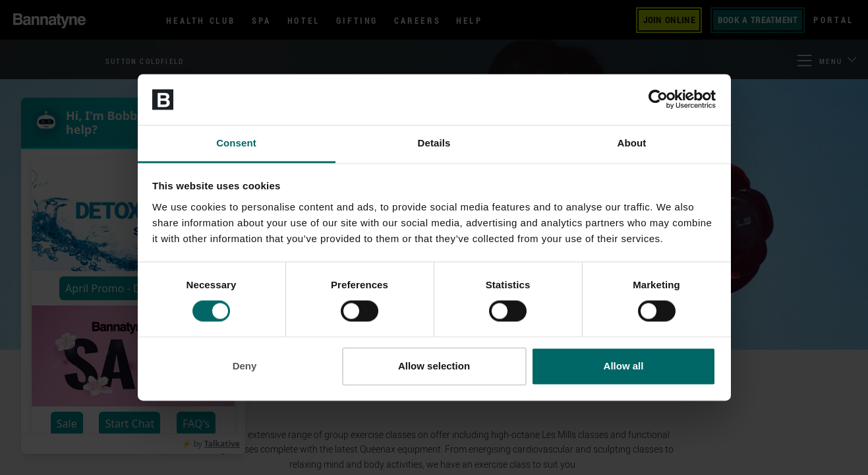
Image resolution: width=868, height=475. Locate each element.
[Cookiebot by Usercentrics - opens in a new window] (658, 100)
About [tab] (632, 143)
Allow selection (434, 366)
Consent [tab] (236, 143)
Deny (245, 366)
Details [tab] (434, 143)
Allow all (624, 366)
